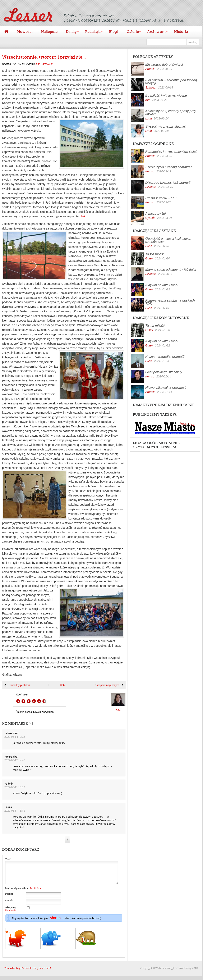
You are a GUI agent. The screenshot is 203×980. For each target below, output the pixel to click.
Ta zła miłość (155, 254)
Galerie (132, 32)
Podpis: (9, 898)
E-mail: (9, 905)
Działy (70, 32)
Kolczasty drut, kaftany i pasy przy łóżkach (171, 113)
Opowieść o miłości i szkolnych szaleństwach (168, 240)
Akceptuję (11, 913)
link (83, 216)
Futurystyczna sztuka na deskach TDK (170, 302)
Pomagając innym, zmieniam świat (171, 152)
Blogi (114, 32)
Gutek (149, 258)
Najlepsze (49, 32)
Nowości (25, 32)
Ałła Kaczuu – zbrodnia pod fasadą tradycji (171, 82)
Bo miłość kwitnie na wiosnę (166, 96)
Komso (150, 171)
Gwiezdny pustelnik (19, 685)
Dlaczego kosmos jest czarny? (168, 183)
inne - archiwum (44, 64)
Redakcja (92, 32)
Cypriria (150, 218)
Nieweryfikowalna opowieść (166, 388)
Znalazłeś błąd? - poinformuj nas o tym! (27, 973)
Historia (181, 32)
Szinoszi (151, 87)
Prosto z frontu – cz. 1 (162, 198)
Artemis (150, 69)
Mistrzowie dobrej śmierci (164, 65)
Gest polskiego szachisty (164, 372)
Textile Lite (35, 893)
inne (62, 685)
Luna (149, 118)
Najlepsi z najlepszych (107, 685)
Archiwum (155, 32)
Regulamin (11, 915)
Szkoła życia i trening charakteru (169, 167)
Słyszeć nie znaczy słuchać (166, 126)
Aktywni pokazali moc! (162, 285)
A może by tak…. (158, 214)
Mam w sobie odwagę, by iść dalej (171, 270)
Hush (149, 246)
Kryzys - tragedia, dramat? (165, 357)
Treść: (8, 859)
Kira (148, 100)
